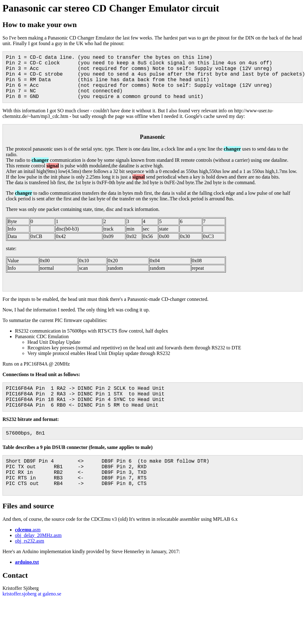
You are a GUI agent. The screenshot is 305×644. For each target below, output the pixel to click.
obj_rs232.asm (30, 541)
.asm (28, 530)
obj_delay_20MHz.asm (38, 535)
